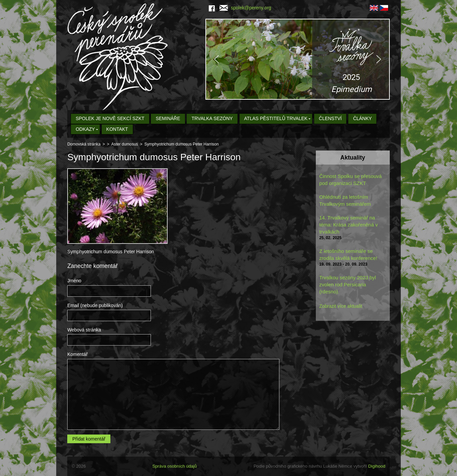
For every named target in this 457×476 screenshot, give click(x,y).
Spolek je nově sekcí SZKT (110, 118)
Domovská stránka (84, 144)
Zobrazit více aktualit (341, 306)
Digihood (377, 466)
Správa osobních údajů (174, 466)
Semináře (168, 118)
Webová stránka (84, 330)
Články (362, 118)
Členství (330, 118)
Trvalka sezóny (212, 118)
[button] (298, 59)
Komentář (77, 354)
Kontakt (117, 129)
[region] (298, 59)
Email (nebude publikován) (95, 305)
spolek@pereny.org (245, 8)
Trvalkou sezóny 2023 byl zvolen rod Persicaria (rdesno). (348, 284)
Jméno (74, 281)
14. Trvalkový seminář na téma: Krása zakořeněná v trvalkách (348, 225)
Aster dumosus (125, 144)
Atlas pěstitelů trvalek (276, 118)
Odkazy (85, 129)
